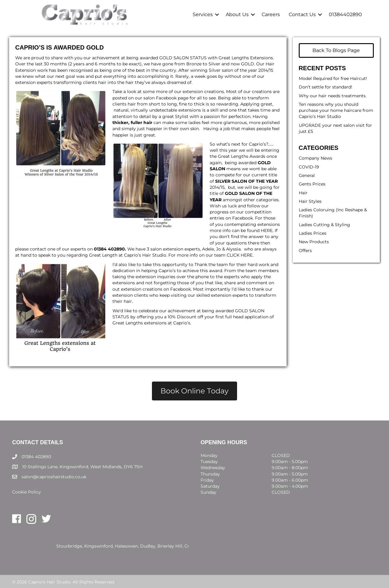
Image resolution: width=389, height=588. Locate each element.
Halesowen (126, 546)
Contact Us (302, 14)
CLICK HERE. (240, 255)
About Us (237, 14)
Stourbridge (69, 546)
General (307, 175)
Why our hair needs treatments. (333, 96)
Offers (305, 251)
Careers (270, 14)
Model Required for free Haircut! (333, 78)
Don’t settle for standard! (325, 87)
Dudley (148, 546)
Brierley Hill (170, 546)
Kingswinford (98, 546)
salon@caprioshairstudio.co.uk (54, 477)
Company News (315, 158)
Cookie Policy (27, 492)
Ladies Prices (313, 233)
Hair (303, 193)
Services (202, 14)
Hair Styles (310, 201)
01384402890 (345, 14)
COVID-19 (309, 167)
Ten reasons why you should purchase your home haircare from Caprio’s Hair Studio (336, 111)
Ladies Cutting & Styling (324, 225)
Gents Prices (312, 184)
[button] (216, 14)
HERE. (267, 230)
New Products (314, 242)
